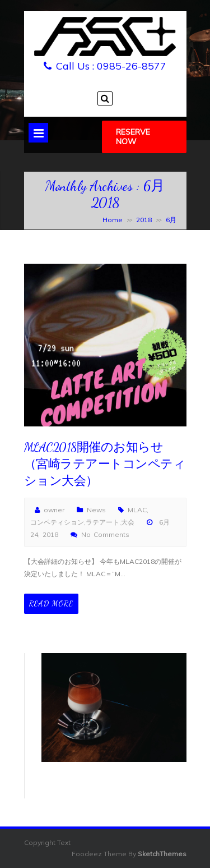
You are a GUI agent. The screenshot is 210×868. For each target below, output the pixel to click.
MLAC (137, 510)
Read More (51, 603)
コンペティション (57, 522)
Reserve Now (133, 137)
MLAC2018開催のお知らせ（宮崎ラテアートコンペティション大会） (105, 464)
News (96, 510)
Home (113, 220)
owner (54, 510)
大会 (128, 522)
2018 (144, 220)
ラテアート (102, 522)
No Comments (105, 534)
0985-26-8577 (132, 66)
